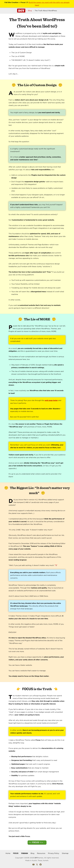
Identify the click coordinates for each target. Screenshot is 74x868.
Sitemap (65, 853)
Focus (16, 853)
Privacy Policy (54, 853)
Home (8, 853)
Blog (32, 853)
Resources (41, 853)
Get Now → (37, 842)
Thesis (24, 853)
